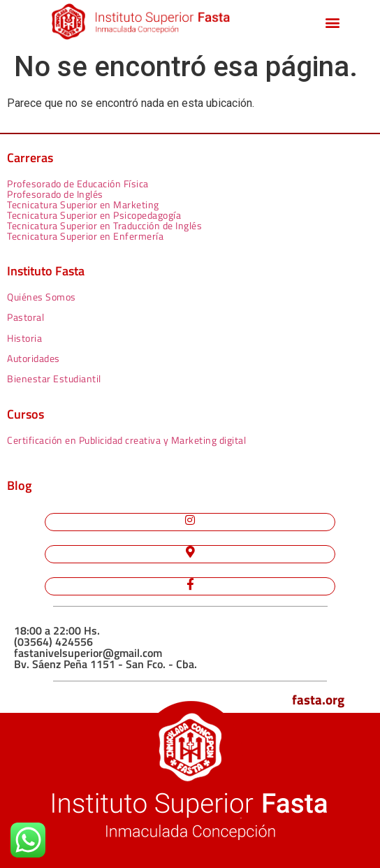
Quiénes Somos (42, 297)
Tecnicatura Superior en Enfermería (85, 236)
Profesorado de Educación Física (78, 183)
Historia (24, 338)
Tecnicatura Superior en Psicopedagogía (94, 215)
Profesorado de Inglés (55, 194)
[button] (333, 23)
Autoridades (34, 358)
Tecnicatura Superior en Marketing (83, 204)
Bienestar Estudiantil (54, 378)
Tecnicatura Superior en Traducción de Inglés (104, 225)
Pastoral (25, 317)
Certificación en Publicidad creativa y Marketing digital (126, 440)
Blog (19, 485)
